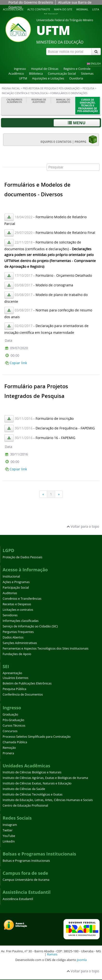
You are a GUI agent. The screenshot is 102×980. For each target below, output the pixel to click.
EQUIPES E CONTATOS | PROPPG (69, 139)
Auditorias (10, 593)
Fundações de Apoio (17, 654)
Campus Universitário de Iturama (26, 880)
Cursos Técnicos (14, 726)
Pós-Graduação (13, 720)
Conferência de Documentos (23, 694)
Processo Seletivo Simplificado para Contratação (37, 737)
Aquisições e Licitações (48, 78)
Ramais (52, 954)
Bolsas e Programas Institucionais (26, 861)
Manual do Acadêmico (63, 101)
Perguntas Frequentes (18, 632)
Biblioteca (36, 74)
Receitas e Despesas (17, 604)
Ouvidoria (76, 78)
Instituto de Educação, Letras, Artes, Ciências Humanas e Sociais (48, 800)
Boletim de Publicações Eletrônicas (27, 683)
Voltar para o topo (83, 526)
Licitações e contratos (18, 610)
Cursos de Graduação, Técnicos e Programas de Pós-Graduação (88, 105)
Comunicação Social (62, 74)
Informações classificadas (21, 621)
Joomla (82, 960)
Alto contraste (39, 9)
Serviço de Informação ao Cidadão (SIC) (30, 626)
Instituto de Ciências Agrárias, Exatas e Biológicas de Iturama (45, 778)
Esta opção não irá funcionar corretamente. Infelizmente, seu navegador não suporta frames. (51, 327)
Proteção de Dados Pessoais (22, 557)
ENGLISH (96, 64)
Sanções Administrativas (20, 643)
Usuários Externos (16, 678)
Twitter (8, 830)
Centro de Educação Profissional (25, 806)
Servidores (10, 615)
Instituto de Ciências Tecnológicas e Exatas (33, 794)
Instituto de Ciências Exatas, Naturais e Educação (37, 783)
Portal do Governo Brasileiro (31, 2)
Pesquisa (88, 88)
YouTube (9, 836)
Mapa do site (63, 9)
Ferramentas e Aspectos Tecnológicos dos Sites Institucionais (46, 648)
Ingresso (20, 69)
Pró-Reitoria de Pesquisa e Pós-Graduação (51, 88)
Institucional (11, 576)
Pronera (8, 753)
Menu (77, 123)
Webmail (82, 9)
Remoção (9, 748)
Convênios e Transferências (22, 599)
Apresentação (12, 673)
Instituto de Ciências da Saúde (24, 789)
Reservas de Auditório (39, 101)
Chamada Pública (15, 742)
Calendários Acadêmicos (14, 101)
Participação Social (16, 588)
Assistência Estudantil (18, 899)
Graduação (10, 714)
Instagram (10, 825)
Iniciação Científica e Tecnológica (25, 93)
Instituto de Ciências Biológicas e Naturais (32, 772)
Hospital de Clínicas (45, 69)
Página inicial (11, 88)
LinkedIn (9, 841)
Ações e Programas (16, 582)
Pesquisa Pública (14, 689)
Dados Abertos (13, 637)
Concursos (10, 731)
